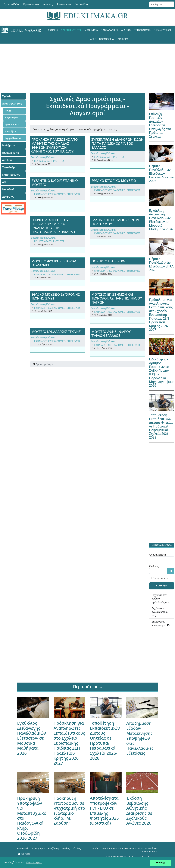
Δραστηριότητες (71, 30)
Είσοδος (77, 848)
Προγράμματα (12, 124)
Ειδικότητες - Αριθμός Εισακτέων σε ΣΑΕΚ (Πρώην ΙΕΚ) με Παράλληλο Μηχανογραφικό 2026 (161, 372)
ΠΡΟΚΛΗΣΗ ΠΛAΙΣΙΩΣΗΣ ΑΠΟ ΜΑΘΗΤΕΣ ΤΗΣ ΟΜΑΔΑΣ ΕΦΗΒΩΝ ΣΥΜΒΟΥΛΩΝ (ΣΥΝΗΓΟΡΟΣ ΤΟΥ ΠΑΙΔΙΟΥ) (54, 145)
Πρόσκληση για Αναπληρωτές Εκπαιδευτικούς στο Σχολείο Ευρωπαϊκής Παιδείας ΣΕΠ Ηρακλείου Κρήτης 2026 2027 (161, 315)
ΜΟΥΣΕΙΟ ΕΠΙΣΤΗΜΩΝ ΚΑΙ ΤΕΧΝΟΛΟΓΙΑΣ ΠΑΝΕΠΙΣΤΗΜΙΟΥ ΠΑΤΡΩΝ (117, 298)
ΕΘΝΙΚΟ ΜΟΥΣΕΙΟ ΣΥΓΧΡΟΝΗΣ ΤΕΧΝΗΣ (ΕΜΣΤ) (55, 296)
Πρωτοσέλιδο (11, 4)
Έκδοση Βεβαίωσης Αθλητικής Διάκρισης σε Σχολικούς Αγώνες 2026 (139, 810)
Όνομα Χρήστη (157, 555)
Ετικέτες (66, 848)
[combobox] (162, 4)
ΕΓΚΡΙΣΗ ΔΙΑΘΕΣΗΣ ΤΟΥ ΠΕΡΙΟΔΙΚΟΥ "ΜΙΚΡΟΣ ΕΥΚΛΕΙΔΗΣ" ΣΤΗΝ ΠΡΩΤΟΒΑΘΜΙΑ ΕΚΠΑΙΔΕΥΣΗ (54, 226)
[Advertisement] (88, 65)
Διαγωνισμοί (11, 118)
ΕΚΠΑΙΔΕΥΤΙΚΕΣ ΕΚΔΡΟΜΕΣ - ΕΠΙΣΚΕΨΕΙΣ (57, 194)
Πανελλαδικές (110, 30)
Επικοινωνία (64, 4)
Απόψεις (48, 4)
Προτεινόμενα (31, 4)
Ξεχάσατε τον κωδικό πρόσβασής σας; (161, 599)
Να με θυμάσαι (161, 578)
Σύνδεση (162, 586)
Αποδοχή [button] (160, 863)
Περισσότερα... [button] (34, 863)
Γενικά (8, 111)
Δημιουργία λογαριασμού (161, 623)
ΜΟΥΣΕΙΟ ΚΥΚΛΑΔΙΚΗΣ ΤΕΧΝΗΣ (56, 332)
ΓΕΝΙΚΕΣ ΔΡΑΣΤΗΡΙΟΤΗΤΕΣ (49, 161)
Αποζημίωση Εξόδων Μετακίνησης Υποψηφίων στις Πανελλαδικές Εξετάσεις (140, 738)
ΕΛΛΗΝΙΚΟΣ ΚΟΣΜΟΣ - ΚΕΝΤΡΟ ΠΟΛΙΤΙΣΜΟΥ (116, 222)
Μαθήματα (91, 30)
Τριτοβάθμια (142, 30)
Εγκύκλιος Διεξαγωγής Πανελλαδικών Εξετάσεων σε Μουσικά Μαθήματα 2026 (161, 220)
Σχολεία (53, 30)
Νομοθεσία (106, 39)
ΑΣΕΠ (93, 39)
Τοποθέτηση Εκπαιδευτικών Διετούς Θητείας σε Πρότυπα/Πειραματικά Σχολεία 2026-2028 (161, 426)
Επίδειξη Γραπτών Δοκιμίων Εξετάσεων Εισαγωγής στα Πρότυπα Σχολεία (160, 125)
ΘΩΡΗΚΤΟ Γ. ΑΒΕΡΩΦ (108, 261)
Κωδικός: (154, 566)
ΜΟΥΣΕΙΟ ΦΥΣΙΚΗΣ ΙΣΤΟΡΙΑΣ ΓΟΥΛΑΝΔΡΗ (54, 263)
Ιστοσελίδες (82, 4)
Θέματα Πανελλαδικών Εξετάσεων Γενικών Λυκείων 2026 (161, 173)
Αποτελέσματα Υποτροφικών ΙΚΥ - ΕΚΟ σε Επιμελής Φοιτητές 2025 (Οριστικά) (104, 810)
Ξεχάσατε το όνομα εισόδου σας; (160, 612)
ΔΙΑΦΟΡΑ (123, 39)
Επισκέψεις (10, 131)
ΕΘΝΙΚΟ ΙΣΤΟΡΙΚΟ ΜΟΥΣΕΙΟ (114, 181)
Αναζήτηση (54, 848)
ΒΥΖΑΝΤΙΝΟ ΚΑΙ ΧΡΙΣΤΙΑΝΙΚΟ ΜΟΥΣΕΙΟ (55, 182)
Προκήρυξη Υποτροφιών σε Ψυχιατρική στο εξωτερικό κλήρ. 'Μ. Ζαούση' (69, 811)
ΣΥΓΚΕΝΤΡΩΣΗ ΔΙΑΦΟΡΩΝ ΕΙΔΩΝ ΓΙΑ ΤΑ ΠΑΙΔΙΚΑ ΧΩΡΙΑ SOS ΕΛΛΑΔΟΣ (117, 143)
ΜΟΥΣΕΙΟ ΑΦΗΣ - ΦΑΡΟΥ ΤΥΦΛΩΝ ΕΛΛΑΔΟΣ (111, 333)
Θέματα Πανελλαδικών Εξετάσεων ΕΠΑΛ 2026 (161, 264)
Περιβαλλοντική (13, 138)
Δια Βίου (126, 30)
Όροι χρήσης (39, 848)
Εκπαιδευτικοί (162, 30)
